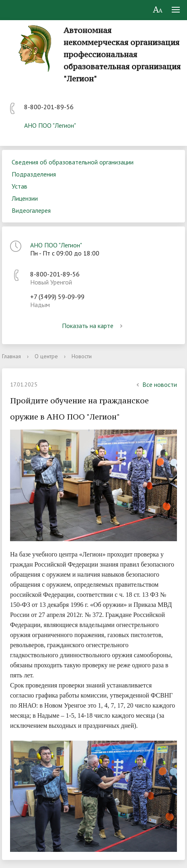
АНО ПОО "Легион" (50, 125)
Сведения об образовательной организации (73, 162)
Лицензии (25, 198)
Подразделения (34, 174)
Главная (11, 356)
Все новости (156, 384)
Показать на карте (94, 326)
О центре (46, 356)
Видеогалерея (31, 210)
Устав (20, 186)
